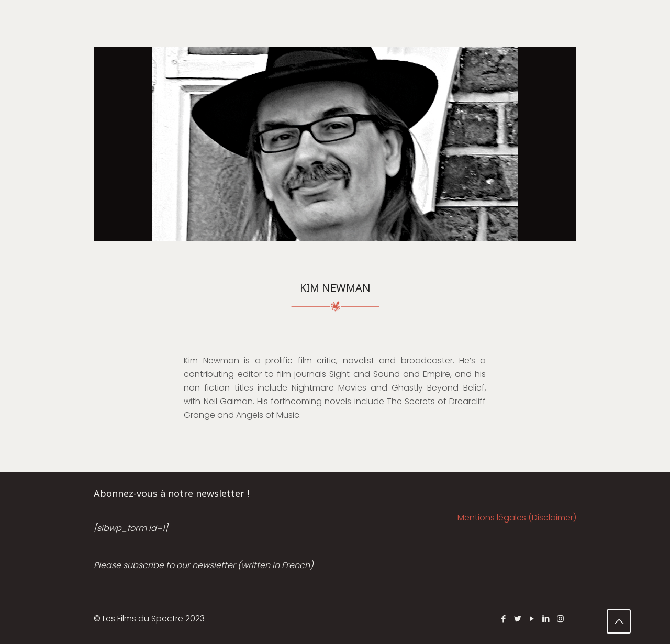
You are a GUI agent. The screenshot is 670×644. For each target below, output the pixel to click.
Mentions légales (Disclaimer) (517, 518)
